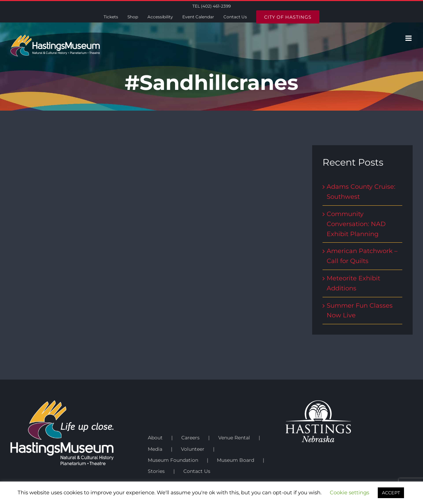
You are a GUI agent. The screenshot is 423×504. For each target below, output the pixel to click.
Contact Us (197, 471)
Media (155, 449)
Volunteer (193, 449)
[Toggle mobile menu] (409, 38)
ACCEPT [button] (391, 493)
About (155, 438)
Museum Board (235, 460)
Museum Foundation (173, 460)
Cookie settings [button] (349, 492)
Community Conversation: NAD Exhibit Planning (356, 224)
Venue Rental (234, 438)
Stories (156, 471)
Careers (190, 438)
